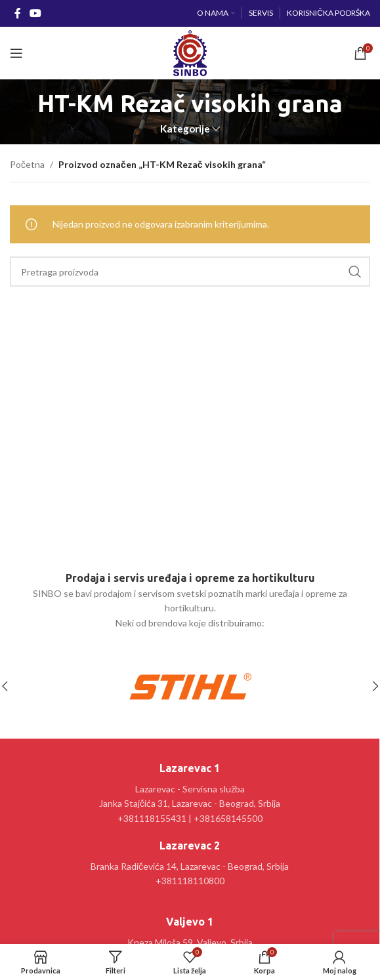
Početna (27, 164)
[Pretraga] (190, 272)
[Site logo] (190, 52)
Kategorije (185, 129)
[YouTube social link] (35, 13)
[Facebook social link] (17, 13)
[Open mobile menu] (16, 53)
